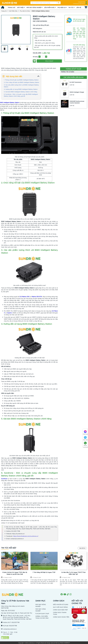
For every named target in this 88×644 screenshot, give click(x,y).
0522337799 (82, 2)
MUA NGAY (49, 61)
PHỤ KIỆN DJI (62, 7)
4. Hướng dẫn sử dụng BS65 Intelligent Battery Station (21, 89)
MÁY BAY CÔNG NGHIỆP (41, 610)
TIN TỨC (71, 7)
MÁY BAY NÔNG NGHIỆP (34, 7)
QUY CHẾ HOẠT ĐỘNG (60, 607)
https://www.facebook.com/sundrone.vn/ (26, 536)
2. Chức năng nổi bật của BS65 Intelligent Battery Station (22, 82)
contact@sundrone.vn (79, 4)
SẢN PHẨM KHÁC (49, 7)
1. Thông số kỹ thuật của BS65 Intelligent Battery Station (21, 80)
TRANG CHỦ (11, 7)
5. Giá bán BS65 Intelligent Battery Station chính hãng (21, 92)
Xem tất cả (82, 548)
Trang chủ (4, 11)
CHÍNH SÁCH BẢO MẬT (60, 610)
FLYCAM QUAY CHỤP (42, 613)
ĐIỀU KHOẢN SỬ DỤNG (61, 604)
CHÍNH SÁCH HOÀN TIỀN (61, 617)
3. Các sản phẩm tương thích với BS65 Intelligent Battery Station (21, 86)
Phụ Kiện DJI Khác (25, 11)
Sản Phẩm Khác (13, 11)
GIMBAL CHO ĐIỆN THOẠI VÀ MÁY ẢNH (42, 617)
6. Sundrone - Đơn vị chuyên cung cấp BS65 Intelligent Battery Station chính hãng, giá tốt (21, 95)
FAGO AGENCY (65, 643)
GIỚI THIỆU (20, 7)
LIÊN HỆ (79, 7)
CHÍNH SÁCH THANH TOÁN (60, 613)
